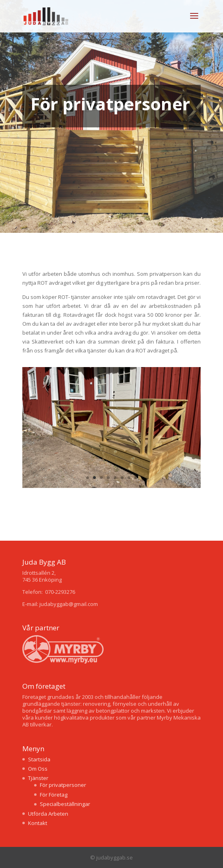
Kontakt (38, 823)
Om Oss (38, 769)
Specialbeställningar (65, 804)
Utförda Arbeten (48, 814)
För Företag (54, 795)
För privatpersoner (63, 785)
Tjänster (38, 778)
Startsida (39, 759)
